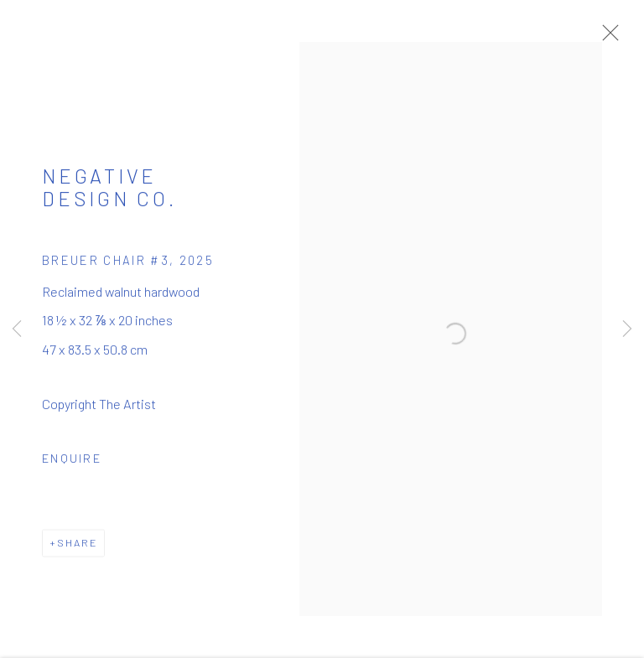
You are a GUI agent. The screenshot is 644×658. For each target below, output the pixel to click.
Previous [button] (17, 329)
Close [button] (612, 38)
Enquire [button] (72, 464)
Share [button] (77, 548)
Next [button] (627, 329)
